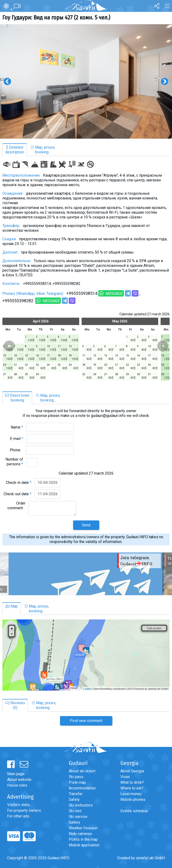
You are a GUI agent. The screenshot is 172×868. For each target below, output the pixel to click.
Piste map (77, 782)
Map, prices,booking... (43, 150)
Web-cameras (80, 834)
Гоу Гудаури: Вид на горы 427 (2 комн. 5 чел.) (56, 18)
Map (12, 606)
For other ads (18, 816)
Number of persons (14, 462)
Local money (131, 794)
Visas (125, 777)
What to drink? (132, 782)
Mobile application (84, 845)
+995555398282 (18, 301)
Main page (16, 774)
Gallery (74, 822)
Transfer (76, 794)
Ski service (78, 817)
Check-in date (19, 483)
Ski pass (76, 777)
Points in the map (83, 839)
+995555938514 (82, 293)
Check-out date (17, 494)
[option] (86, 81)
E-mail (17, 439)
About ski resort (82, 771)
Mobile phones (133, 800)
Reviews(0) (15, 705)
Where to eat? (132, 788)
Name (17, 427)
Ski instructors (81, 805)
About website (19, 780)
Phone (16, 450)
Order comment (16, 506)
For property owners (24, 810)
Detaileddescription (15, 150)
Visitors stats (18, 805)
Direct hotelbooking (17, 398)
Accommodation (82, 788)
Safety (74, 800)
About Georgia (132, 771)
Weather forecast (83, 828)
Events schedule (134, 811)
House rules (17, 785)
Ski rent (75, 811)
